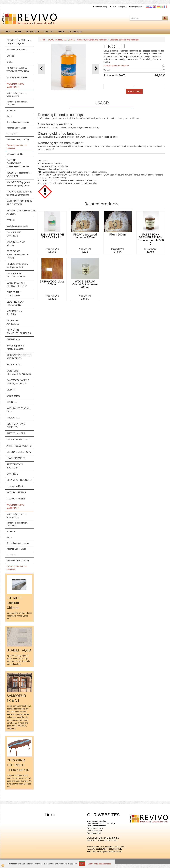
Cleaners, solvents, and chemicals (17, 147)
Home (43, 40)
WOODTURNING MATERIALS (61, 40)
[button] (96, 69)
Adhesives (11, 110)
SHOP (7, 32)
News (61, 32)
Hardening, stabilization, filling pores (17, 103)
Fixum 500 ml (118, 235)
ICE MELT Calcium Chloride (14, 603)
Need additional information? (116, 66)
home (18, 32)
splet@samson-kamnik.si (112, 852)
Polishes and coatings (16, 128)
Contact (49, 32)
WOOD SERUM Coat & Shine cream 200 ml (85, 284)
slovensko (147, 7)
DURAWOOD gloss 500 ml (52, 283)
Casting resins (13, 134)
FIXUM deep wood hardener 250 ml (85, 236)
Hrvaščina (151, 7)
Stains (9, 116)
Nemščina (158, 7)
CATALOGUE (75, 32)
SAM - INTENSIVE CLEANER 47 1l (52, 236)
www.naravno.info (94, 831)
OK (82, 864)
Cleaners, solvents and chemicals (125, 40)
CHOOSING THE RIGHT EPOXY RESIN (18, 765)
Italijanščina (162, 7)
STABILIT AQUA (19, 650)
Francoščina (166, 7)
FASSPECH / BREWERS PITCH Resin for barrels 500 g (151, 239)
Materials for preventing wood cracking (17, 95)
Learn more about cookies (99, 864)
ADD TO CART (134, 91)
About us (31, 32)
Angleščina (155, 7)
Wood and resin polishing (18, 139)
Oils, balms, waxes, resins (18, 122)
